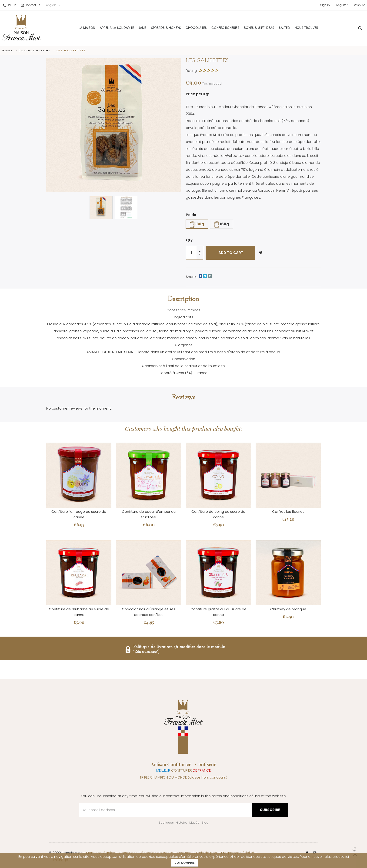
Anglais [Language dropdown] (53, 5)
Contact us (33, 5)
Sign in (325, 5)
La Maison (76, 28)
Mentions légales (101, 853)
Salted (274, 28)
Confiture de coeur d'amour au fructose (149, 514)
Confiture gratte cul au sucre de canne (219, 612)
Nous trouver (296, 28)
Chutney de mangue (288, 609)
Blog (205, 823)
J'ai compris (185, 863)
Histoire (182, 823)
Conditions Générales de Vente (146, 853)
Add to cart (230, 253)
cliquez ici (341, 856)
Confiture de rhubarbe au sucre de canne (79, 612)
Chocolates (185, 28)
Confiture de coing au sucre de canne (218, 514)
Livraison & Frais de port (197, 853)
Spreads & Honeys (155, 28)
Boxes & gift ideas (248, 28)
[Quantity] (191, 253)
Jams (132, 28)
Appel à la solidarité (106, 28)
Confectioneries (215, 28)
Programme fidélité (238, 853)
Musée (194, 823)
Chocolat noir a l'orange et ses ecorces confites (149, 612)
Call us (12, 5)
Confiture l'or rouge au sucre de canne (79, 514)
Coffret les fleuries (288, 511)
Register (342, 5)
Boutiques (166, 823)
